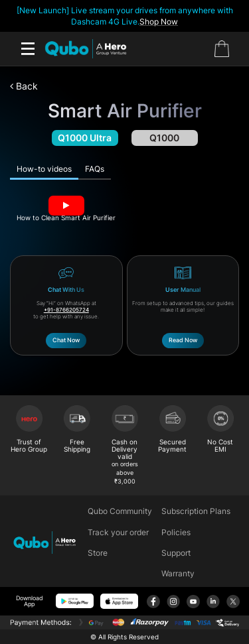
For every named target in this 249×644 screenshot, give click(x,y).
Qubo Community (120, 511)
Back (24, 86)
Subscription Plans (196, 511)
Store (98, 553)
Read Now (183, 340)
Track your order (118, 532)
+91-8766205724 (66, 310)
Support (176, 553)
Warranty (178, 573)
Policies (176, 532)
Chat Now (66, 340)
